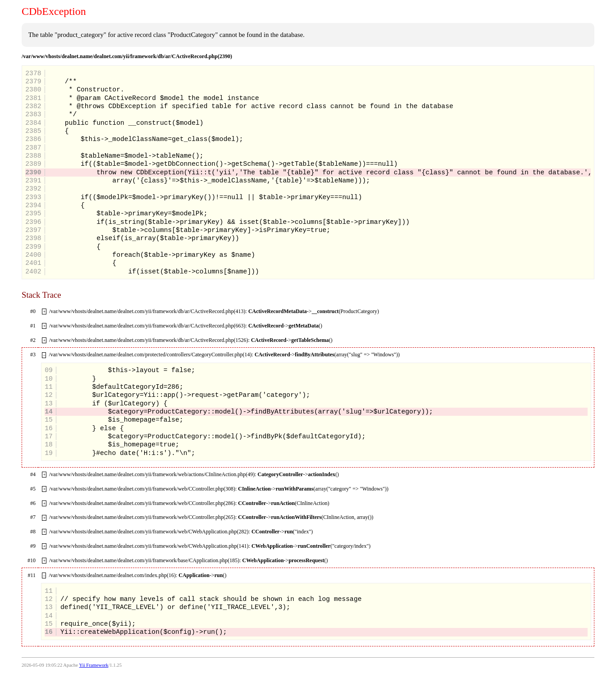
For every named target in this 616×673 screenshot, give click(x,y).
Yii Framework (94, 665)
